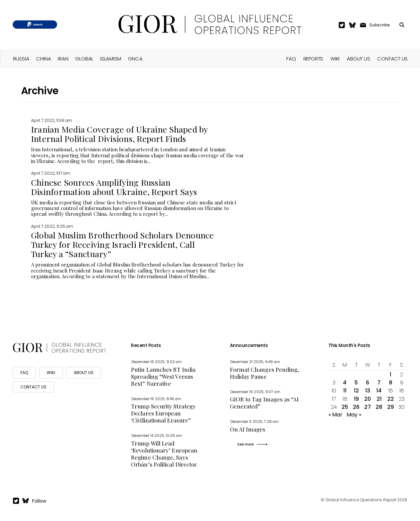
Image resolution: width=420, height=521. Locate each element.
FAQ (291, 59)
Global (84, 59)
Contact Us (392, 59)
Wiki (335, 59)
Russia (21, 59)
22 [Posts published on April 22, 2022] (391, 399)
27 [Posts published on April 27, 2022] (368, 407)
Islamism (111, 59)
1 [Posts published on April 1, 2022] (390, 375)
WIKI (51, 373)
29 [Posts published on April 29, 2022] (391, 407)
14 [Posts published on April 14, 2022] (379, 391)
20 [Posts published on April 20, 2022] (368, 399)
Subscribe (379, 25)
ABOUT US (84, 373)
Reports (313, 59)
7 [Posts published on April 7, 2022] (379, 383)
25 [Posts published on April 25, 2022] (345, 407)
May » (354, 415)
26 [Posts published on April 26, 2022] (356, 407)
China (43, 59)
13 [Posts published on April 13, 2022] (368, 391)
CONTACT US (33, 387)
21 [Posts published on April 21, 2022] (379, 399)
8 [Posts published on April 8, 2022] (391, 383)
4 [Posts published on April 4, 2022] (345, 383)
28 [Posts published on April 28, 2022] (379, 407)
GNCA (135, 59)
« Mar (335, 415)
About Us (358, 59)
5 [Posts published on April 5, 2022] (356, 383)
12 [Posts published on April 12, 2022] (356, 391)
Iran (63, 59)
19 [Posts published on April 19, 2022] (356, 399)
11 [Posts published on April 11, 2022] (345, 391)
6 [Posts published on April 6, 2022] (368, 383)
